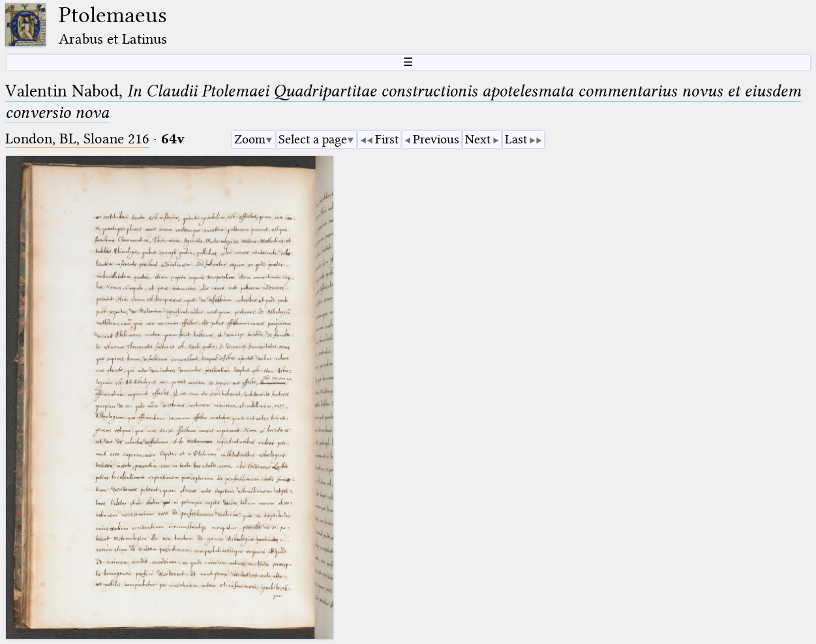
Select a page (313, 139)
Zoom (250, 139)
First (387, 139)
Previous (436, 139)
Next (478, 139)
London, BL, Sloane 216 (77, 139)
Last (516, 139)
